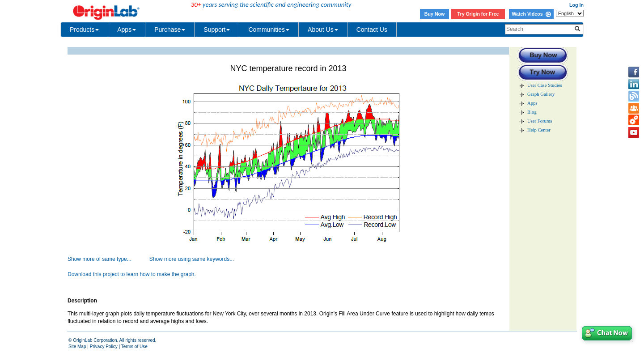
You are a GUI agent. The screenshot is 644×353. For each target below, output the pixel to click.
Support (217, 30)
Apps (127, 30)
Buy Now (435, 14)
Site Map (77, 347)
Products (84, 30)
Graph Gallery (541, 94)
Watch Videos (531, 14)
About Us (323, 30)
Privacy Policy (104, 347)
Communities (269, 30)
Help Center (539, 130)
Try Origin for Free (478, 14)
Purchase (170, 30)
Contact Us (372, 30)
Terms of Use (134, 347)
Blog (532, 112)
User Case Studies (545, 85)
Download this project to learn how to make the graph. (132, 274)
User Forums (540, 121)
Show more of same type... (100, 259)
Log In (576, 5)
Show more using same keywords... (192, 259)
